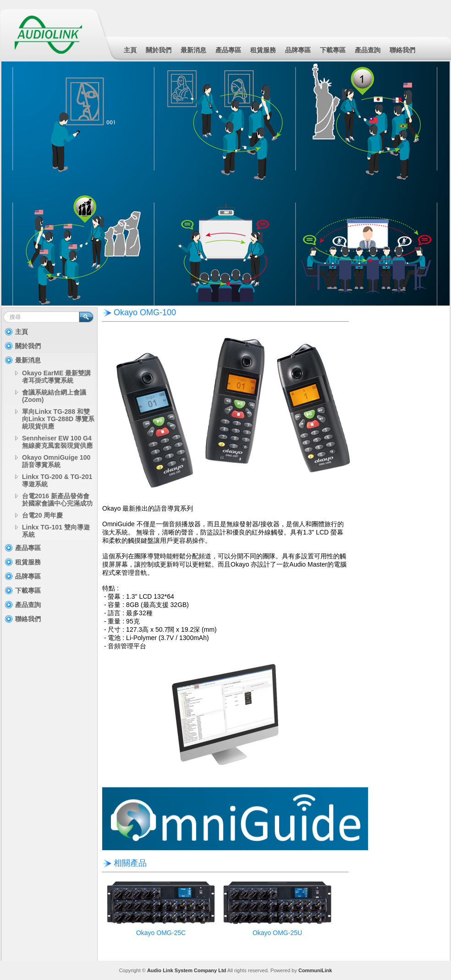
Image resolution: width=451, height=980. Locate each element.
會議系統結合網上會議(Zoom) (54, 396)
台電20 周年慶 (42, 515)
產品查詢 (368, 50)
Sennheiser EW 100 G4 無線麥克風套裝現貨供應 (57, 442)
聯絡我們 (402, 50)
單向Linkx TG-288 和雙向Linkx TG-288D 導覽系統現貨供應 (58, 419)
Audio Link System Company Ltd (187, 970)
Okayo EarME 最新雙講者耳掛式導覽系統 (56, 377)
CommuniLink (315, 970)
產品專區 (228, 50)
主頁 (130, 50)
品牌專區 (298, 50)
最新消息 (193, 50)
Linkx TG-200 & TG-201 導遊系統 (57, 480)
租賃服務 (263, 50)
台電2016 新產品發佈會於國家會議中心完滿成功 (57, 500)
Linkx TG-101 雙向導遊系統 (56, 531)
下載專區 (333, 50)
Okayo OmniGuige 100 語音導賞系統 (56, 461)
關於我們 (159, 50)
